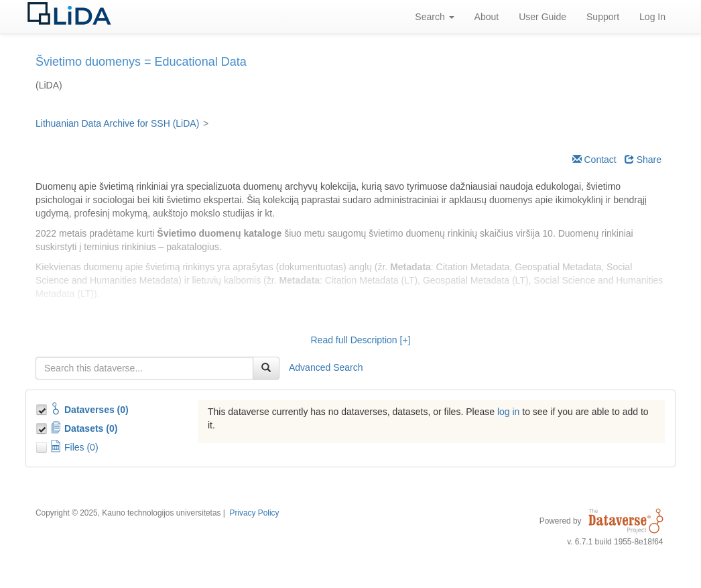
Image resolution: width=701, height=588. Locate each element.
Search (434, 17)
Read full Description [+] (360, 340)
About (487, 17)
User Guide (543, 17)
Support (603, 17)
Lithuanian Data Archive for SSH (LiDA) (117, 123)
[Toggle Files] (43, 445)
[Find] (266, 368)
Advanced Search (326, 367)
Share (643, 160)
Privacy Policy (254, 513)
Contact (594, 160)
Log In (652, 17)
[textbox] (144, 368)
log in (508, 412)
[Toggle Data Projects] (43, 426)
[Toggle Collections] (43, 408)
